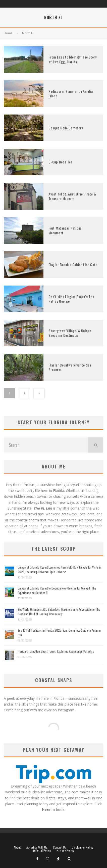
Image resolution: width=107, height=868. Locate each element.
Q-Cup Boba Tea (60, 162)
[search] (96, 445)
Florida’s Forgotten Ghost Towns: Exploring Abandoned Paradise (56, 651)
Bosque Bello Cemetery (66, 128)
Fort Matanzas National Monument (65, 230)
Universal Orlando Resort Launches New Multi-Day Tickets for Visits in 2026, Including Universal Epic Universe (60, 569)
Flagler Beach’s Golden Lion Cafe (73, 264)
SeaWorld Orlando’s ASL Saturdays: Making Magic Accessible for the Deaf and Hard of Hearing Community (59, 612)
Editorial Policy (42, 850)
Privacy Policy (65, 850)
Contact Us (60, 847)
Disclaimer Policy (83, 847)
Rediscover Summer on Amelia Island (71, 93)
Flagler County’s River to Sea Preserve (70, 367)
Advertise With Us (37, 847)
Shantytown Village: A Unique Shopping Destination (70, 333)
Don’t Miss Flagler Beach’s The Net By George (71, 299)
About (17, 847)
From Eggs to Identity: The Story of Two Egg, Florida (72, 59)
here (46, 810)
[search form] (46, 445)
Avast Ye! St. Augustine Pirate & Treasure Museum (72, 196)
